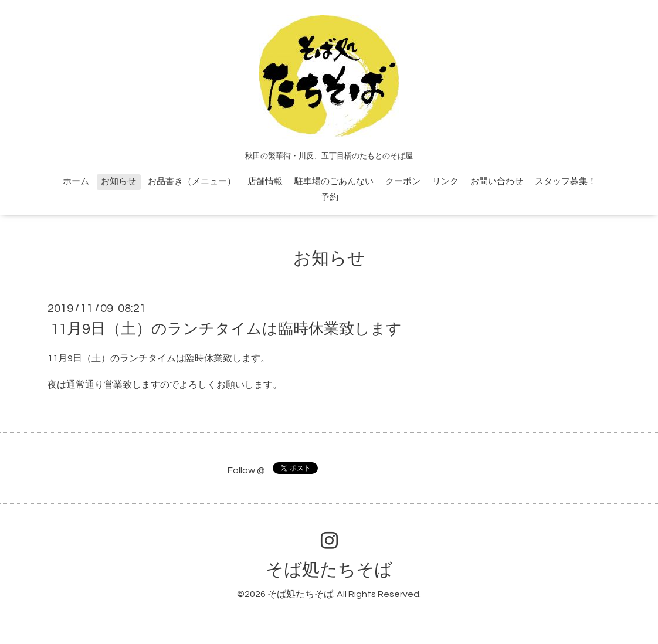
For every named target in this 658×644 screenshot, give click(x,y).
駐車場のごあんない (334, 182)
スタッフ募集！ (566, 182)
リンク (445, 182)
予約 (330, 197)
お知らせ (118, 182)
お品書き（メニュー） (192, 182)
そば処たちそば (329, 570)
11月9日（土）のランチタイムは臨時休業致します (226, 329)
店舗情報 (265, 182)
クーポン (403, 182)
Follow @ (246, 470)
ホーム (76, 182)
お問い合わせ (497, 182)
